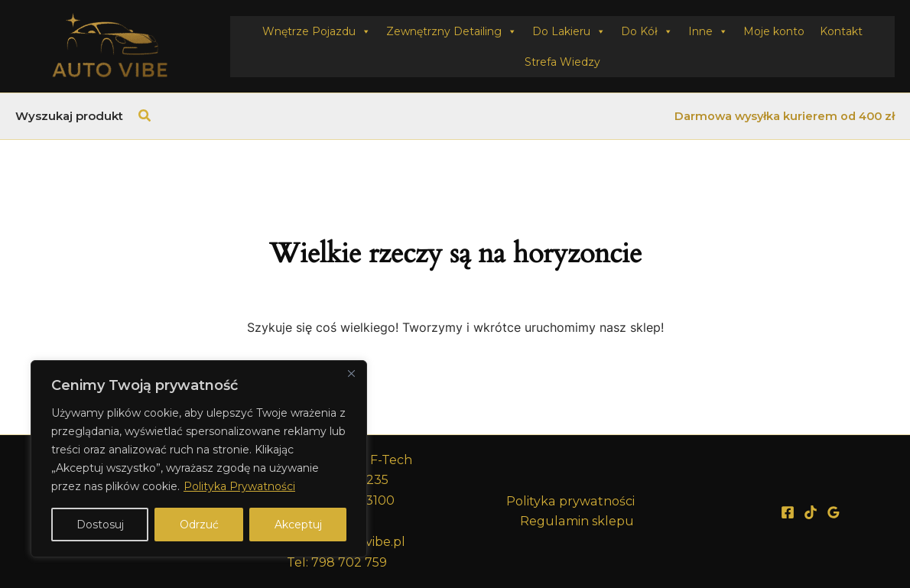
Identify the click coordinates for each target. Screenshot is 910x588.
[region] (199, 459)
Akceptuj (298, 525)
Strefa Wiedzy (562, 62)
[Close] (351, 373)
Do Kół (647, 31)
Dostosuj (100, 525)
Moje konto (774, 31)
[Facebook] (788, 512)
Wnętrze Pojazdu (317, 31)
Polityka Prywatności (239, 486)
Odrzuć (199, 525)
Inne (708, 31)
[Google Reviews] (834, 512)
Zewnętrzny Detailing (452, 31)
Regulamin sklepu (577, 521)
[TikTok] (811, 512)
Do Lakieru (569, 31)
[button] (145, 116)
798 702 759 (349, 562)
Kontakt (841, 31)
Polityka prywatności (570, 501)
